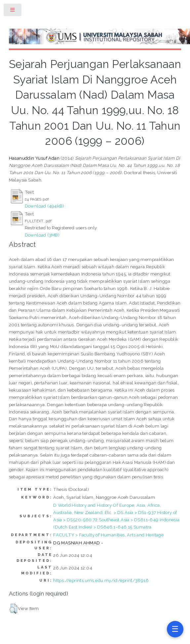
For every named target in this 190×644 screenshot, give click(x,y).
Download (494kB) (44, 206)
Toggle (13, 11)
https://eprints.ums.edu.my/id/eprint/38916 (101, 580)
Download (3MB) (42, 235)
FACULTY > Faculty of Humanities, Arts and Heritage (108, 535)
